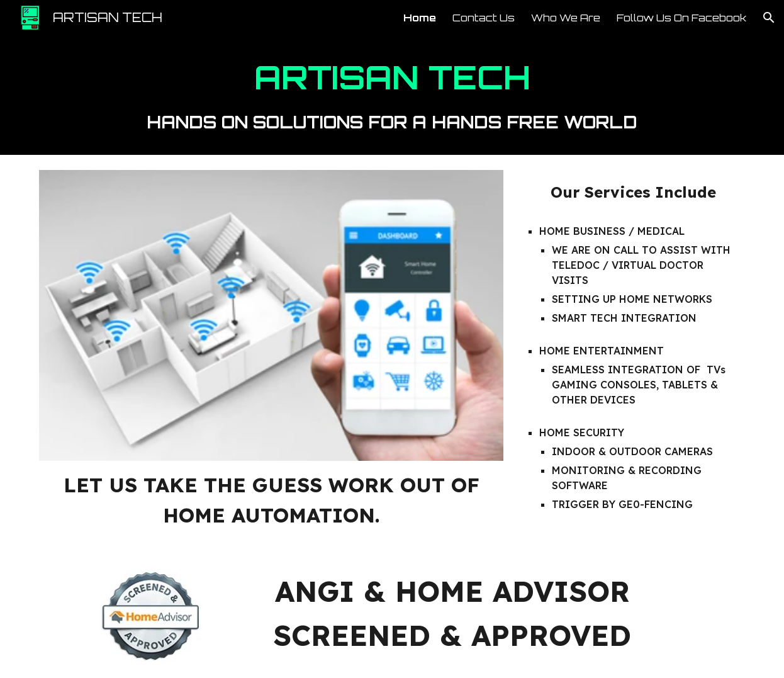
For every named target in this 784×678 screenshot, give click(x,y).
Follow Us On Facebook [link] (681, 18)
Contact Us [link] (484, 18)
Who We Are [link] (566, 18)
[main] (392, 95)
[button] (769, 18)
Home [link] (420, 18)
